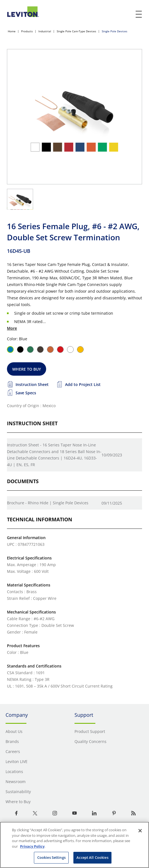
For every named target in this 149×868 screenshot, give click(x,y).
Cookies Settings (51, 857)
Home (12, 31)
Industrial (45, 31)
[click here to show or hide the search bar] (127, 14)
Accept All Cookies (92, 857)
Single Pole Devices (115, 31)
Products (27, 31)
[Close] (140, 831)
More (12, 328)
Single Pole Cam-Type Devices (76, 31)
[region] (74, 845)
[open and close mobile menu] (139, 14)
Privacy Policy (32, 846)
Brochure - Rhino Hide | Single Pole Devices (48, 503)
